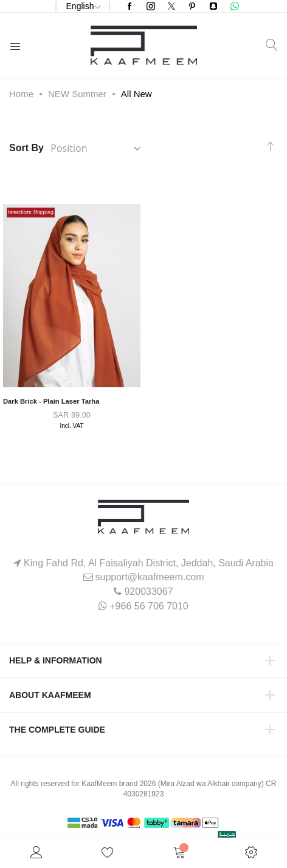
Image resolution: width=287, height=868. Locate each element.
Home (21, 94)
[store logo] (144, 45)
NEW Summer (77, 94)
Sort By (26, 148)
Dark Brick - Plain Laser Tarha (51, 401)
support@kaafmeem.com (150, 577)
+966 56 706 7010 (149, 606)
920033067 (148, 592)
